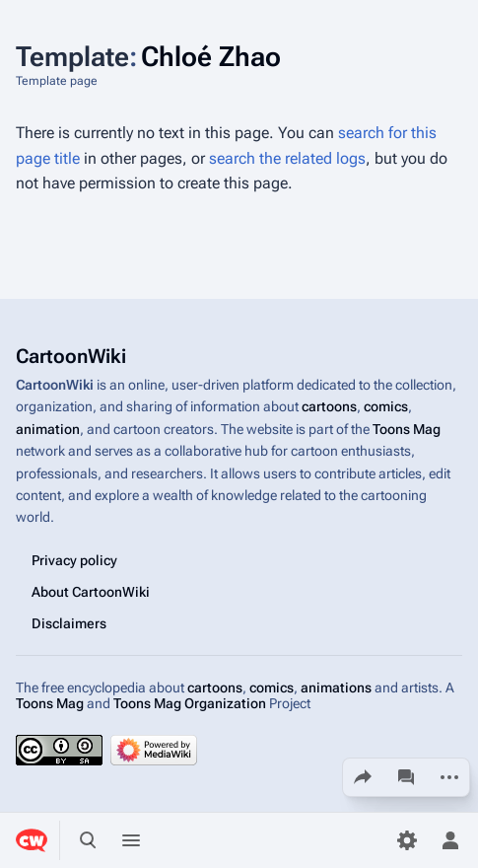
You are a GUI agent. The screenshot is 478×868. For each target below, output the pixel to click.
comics (386, 407)
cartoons (329, 407)
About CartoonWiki (91, 592)
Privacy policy (74, 560)
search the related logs (287, 158)
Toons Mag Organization (190, 703)
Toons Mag (407, 429)
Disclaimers (69, 623)
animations (336, 687)
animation (48, 429)
